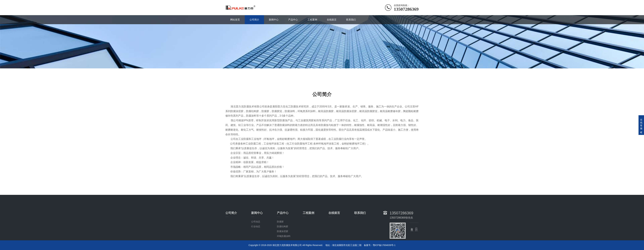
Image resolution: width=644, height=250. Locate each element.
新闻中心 (274, 20)
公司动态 (256, 234)
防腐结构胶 (283, 239)
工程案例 (312, 20)
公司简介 (254, 20)
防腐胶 (280, 234)
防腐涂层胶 (283, 243)
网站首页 (235, 20)
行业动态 (256, 239)
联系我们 (351, 20)
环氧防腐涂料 (284, 248)
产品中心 (293, 20)
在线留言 (332, 20)
